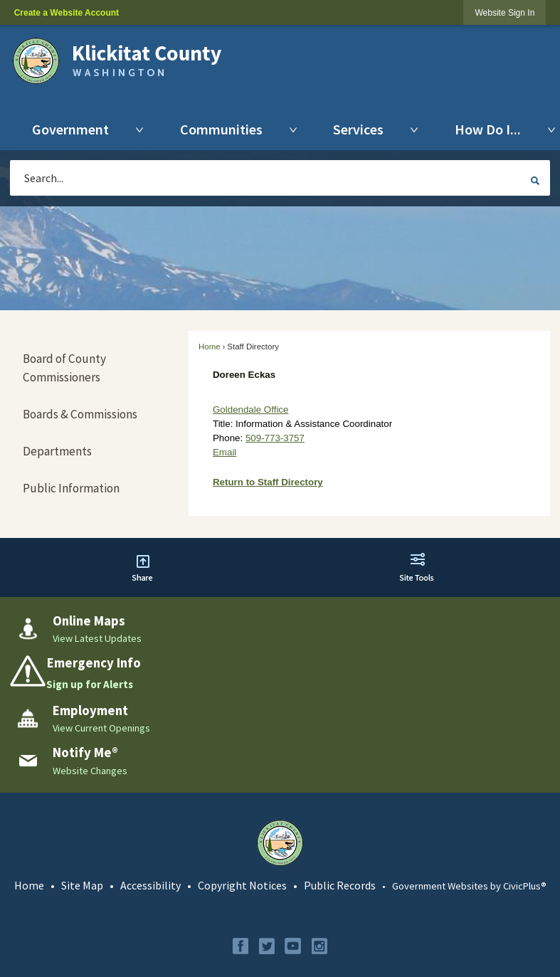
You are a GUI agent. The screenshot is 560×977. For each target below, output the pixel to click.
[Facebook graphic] (241, 946)
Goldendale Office (250, 410)
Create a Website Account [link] (67, 13)
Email (224, 452)
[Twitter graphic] (267, 946)
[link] (504, 12)
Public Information (71, 488)
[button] (535, 180)
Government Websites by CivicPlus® (469, 886)
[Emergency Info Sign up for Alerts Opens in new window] (280, 673)
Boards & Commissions (80, 414)
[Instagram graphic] (319, 946)
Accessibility (150, 885)
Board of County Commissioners (64, 368)
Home (210, 347)
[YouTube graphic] (293, 946)
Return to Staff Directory (268, 482)
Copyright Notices (242, 885)
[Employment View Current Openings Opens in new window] (280, 719)
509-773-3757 (275, 438)
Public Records (340, 885)
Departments (57, 451)
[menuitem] (74, 130)
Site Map (82, 885)
